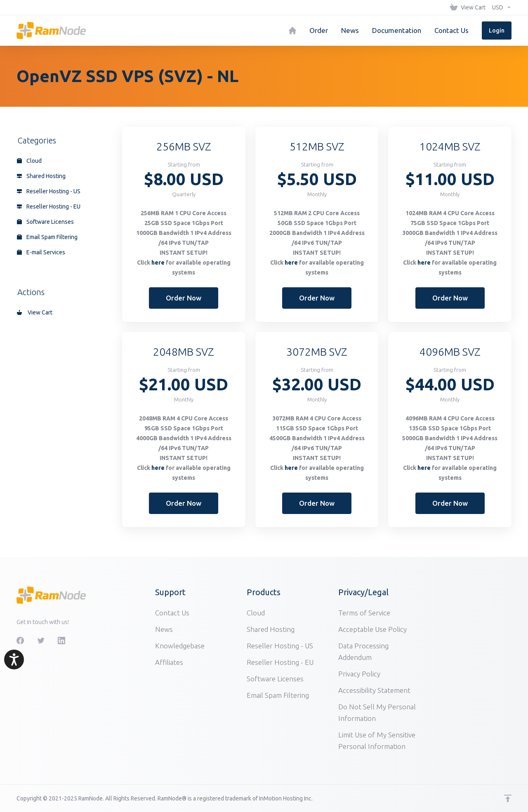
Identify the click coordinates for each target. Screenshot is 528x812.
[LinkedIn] (61, 641)
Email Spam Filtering (47, 237)
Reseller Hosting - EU (49, 207)
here (158, 263)
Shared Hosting (41, 176)
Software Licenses (45, 222)
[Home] (292, 31)
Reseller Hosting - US (49, 191)
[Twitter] (41, 641)
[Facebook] (20, 641)
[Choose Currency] (500, 7)
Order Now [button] (184, 298)
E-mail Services (41, 252)
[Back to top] (508, 798)
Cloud (29, 161)
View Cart (35, 312)
